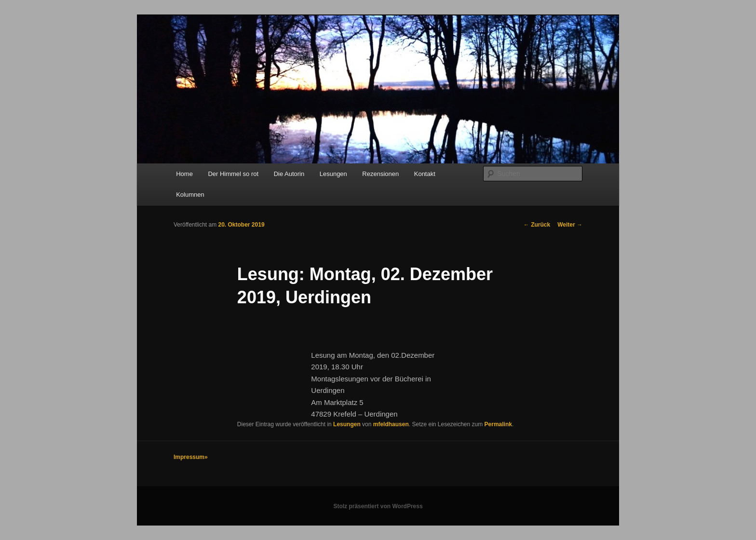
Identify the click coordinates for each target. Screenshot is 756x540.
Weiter (570, 225)
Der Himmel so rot (233, 174)
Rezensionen (380, 174)
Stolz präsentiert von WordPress (378, 506)
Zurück (537, 225)
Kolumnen (190, 195)
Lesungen (333, 174)
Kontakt (425, 174)
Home (184, 174)
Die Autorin (289, 174)
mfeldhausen (391, 424)
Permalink (498, 424)
